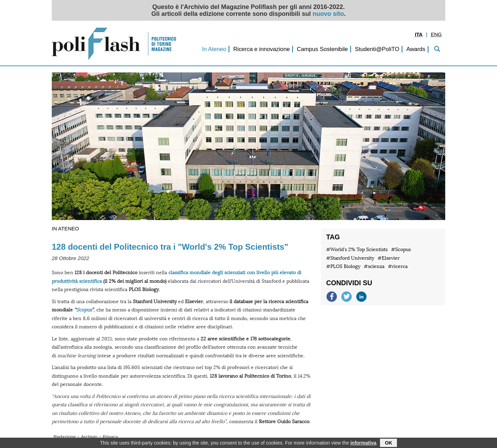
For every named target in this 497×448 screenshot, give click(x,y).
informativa (363, 444)
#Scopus (401, 250)
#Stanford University (350, 258)
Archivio (89, 437)
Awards (416, 49)
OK (388, 444)
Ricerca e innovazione (262, 49)
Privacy (110, 437)
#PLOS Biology (343, 266)
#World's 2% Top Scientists (357, 250)
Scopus (84, 310)
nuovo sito (328, 14)
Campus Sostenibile (322, 49)
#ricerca (398, 266)
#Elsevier (389, 258)
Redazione (65, 437)
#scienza (374, 266)
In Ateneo (214, 49)
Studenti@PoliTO (377, 49)
